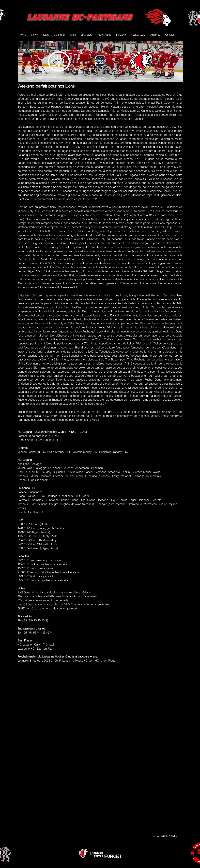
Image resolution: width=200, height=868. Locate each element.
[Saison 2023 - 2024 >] (165, 836)
